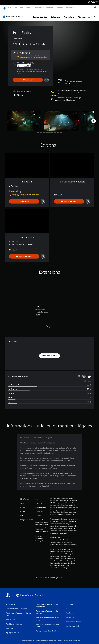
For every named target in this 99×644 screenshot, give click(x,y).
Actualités (49, 7)
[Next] (94, 118)
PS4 (22, 7)
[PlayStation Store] (13, 14)
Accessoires (39, 7)
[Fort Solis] (24, 118)
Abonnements (84, 15)
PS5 (16, 7)
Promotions (69, 15)
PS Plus (29, 7)
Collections (55, 15)
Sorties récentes (40, 15)
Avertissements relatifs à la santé (62, 537)
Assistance (70, 7)
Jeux (10, 7)
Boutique (59, 7)
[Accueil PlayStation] (5, 7)
